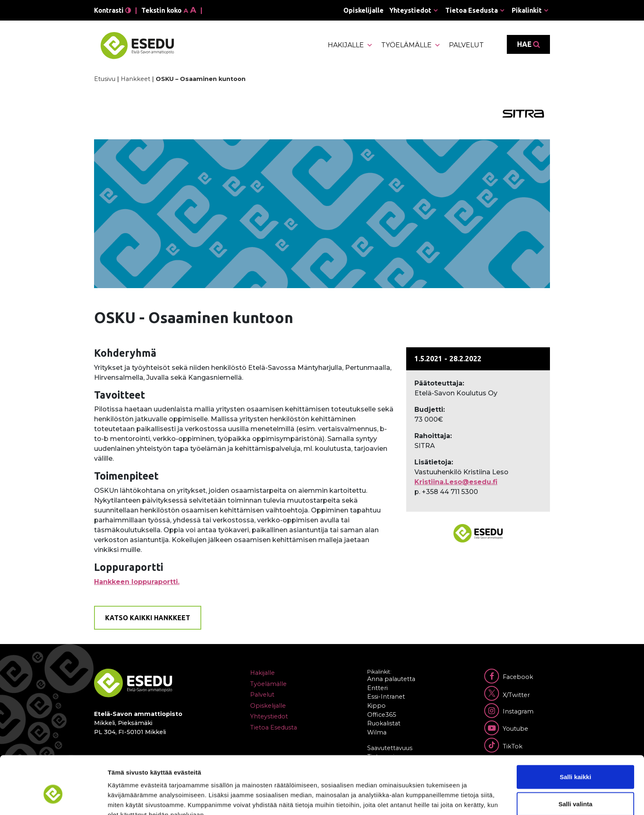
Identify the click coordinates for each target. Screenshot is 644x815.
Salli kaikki (576, 734)
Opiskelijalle (363, 10)
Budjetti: (430, 410)
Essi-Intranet (386, 697)
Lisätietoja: (434, 462)
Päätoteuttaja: (439, 383)
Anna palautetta (391, 679)
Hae (528, 44)
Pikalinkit (527, 10)
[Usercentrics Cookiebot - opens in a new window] (53, 799)
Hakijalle (350, 45)
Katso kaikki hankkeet (148, 618)
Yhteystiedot (410, 10)
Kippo (376, 706)
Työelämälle (411, 45)
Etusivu (105, 79)
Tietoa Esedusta (471, 10)
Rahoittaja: (433, 436)
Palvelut (466, 45)
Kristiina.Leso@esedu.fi (456, 482)
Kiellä (575, 788)
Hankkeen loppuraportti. (137, 582)
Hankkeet (136, 79)
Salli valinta (576, 761)
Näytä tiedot (439, 799)
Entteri (377, 688)
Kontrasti (113, 10)
